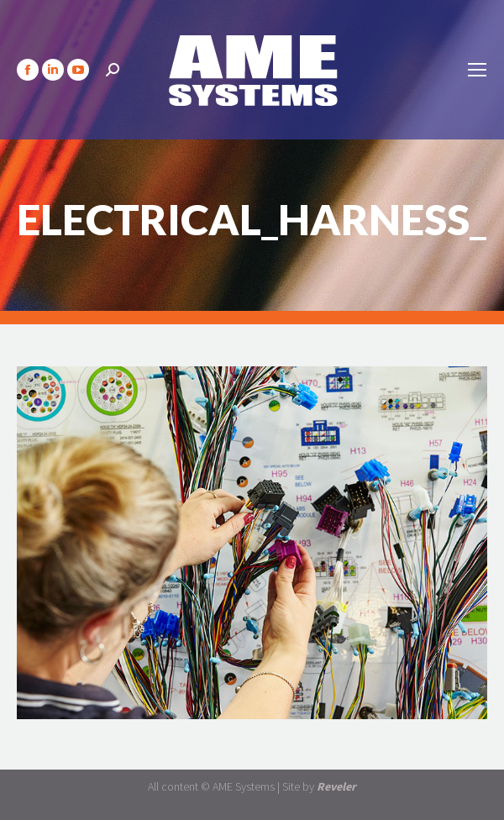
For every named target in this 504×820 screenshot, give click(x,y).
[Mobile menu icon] (477, 70)
